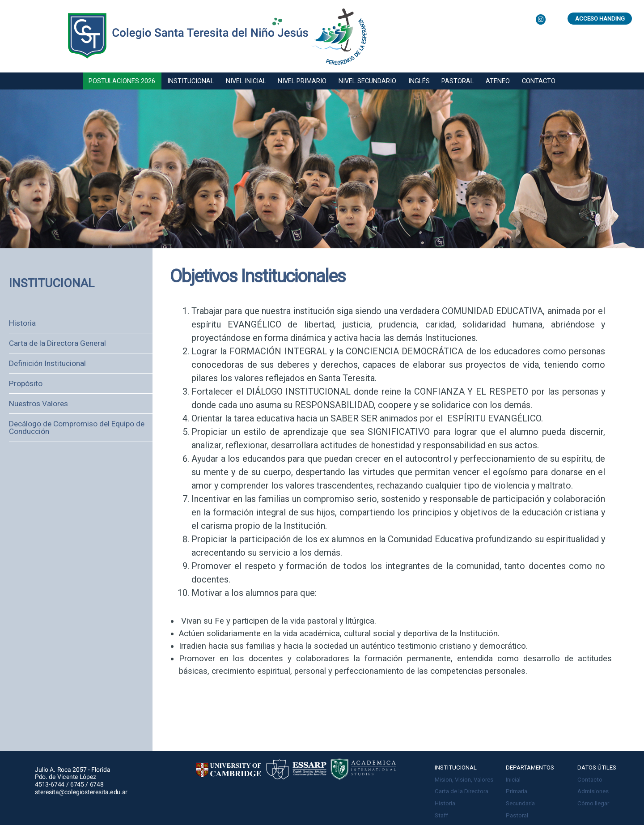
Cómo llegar (593, 803)
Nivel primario (302, 81)
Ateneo (498, 81)
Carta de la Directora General (57, 343)
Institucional (191, 81)
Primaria (517, 791)
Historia (22, 323)
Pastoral (458, 81)
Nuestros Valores (38, 404)
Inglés (419, 81)
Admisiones (593, 791)
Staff (441, 815)
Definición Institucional (47, 363)
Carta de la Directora (462, 791)
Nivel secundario (367, 81)
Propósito (26, 383)
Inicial (513, 780)
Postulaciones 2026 (122, 81)
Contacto (539, 81)
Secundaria (520, 803)
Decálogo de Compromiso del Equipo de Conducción (77, 427)
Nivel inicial (246, 81)
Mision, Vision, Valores (464, 780)
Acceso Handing (600, 19)
